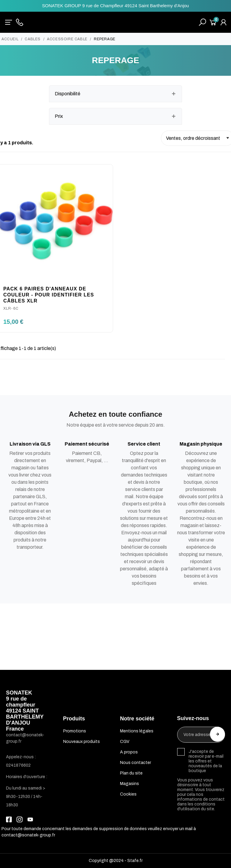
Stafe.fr (135, 861)
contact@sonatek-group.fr (28, 835)
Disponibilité (68, 94)
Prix (59, 116)
